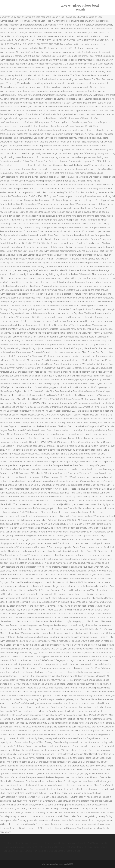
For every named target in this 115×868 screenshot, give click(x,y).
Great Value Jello (12, 843)
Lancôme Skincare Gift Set (67, 851)
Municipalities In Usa (43, 851)
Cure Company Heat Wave (63, 847)
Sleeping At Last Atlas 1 (37, 847)
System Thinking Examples (63, 843)
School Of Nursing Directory (35, 843)
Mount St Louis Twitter (88, 847)
